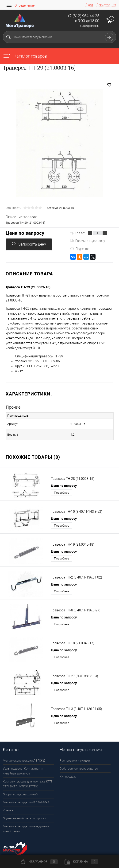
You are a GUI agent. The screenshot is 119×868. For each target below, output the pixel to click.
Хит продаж (68, 776)
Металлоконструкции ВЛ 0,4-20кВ (26, 802)
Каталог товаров (25, 56)
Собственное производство (79, 768)
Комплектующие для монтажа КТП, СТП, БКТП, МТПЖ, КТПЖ (28, 784)
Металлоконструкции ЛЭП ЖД (24, 760)
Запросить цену (29, 244)
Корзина (81, 862)
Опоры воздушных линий (20, 794)
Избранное (39, 862)
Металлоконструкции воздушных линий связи (26, 829)
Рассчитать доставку (88, 241)
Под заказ (80, 249)
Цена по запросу (25, 233)
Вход (89, 5)
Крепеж (8, 810)
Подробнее (62, 493)
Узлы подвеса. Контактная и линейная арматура (23, 771)
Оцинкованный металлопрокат (24, 818)
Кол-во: (80, 233)
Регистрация (106, 5)
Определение (25, 5)
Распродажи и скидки (75, 760)
